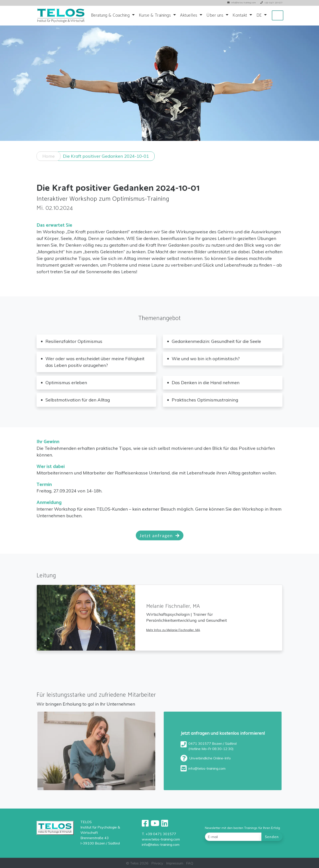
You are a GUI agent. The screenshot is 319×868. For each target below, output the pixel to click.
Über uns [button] (216, 15)
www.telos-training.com (161, 839)
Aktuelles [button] (189, 15)
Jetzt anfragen (160, 543)
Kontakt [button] (240, 15)
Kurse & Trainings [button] (156, 15)
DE (260, 15)
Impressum (175, 863)
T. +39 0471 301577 (159, 834)
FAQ (190, 863)
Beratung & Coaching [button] (111, 15)
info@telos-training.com (161, 844)
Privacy (157, 863)
